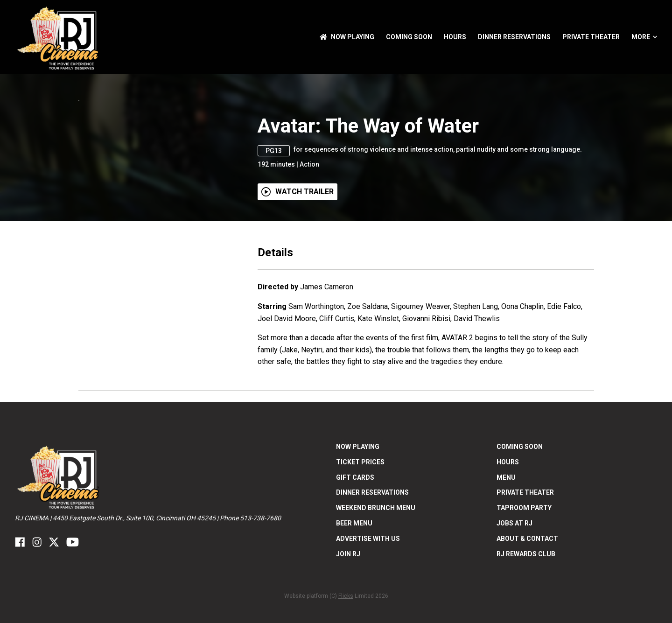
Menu (506, 534)
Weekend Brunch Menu (376, 565)
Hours (455, 37)
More (644, 37)
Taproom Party (524, 565)
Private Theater (591, 37)
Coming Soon (409, 37)
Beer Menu (354, 580)
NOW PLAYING (347, 37)
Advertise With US (368, 595)
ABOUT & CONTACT (527, 595)
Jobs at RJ (514, 580)
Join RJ (348, 611)
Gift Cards (355, 534)
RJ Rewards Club (526, 611)
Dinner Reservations (514, 37)
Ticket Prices (360, 519)
